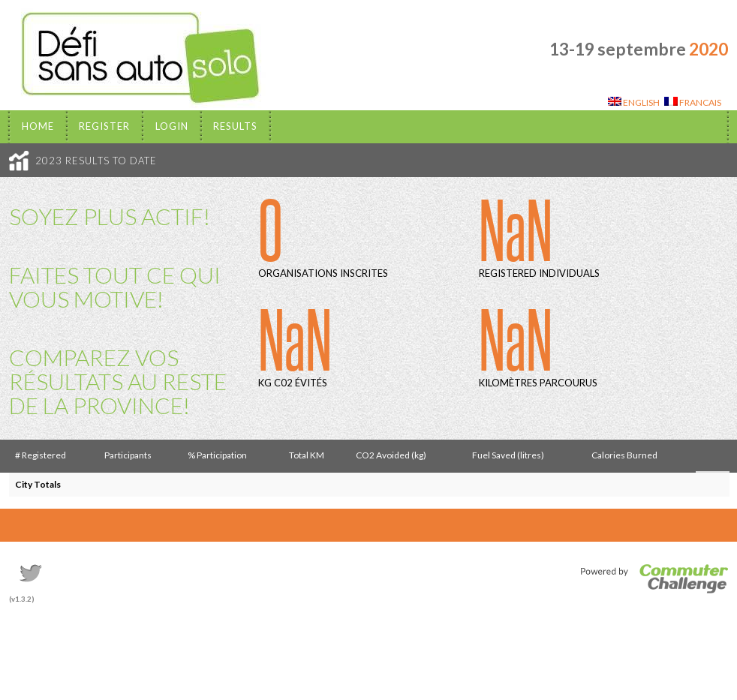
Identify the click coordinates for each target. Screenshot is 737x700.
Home (38, 126)
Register (104, 126)
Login (172, 126)
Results (235, 126)
